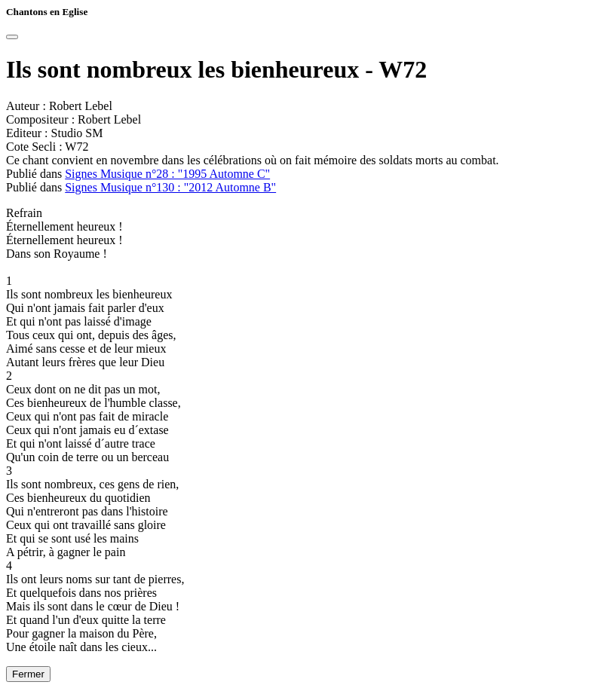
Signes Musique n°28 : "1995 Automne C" (167, 174)
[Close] (12, 37)
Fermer (28, 674)
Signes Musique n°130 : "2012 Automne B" (170, 187)
